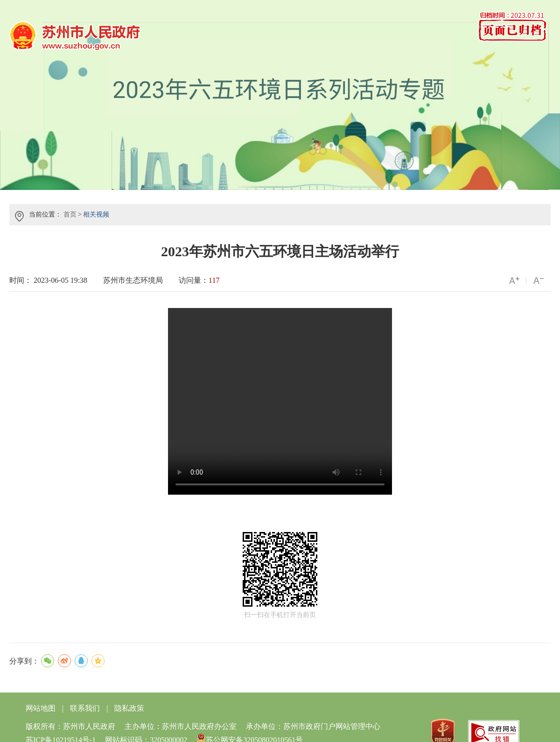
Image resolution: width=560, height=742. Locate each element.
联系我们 (85, 708)
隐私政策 (129, 708)
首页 (70, 214)
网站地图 (41, 708)
